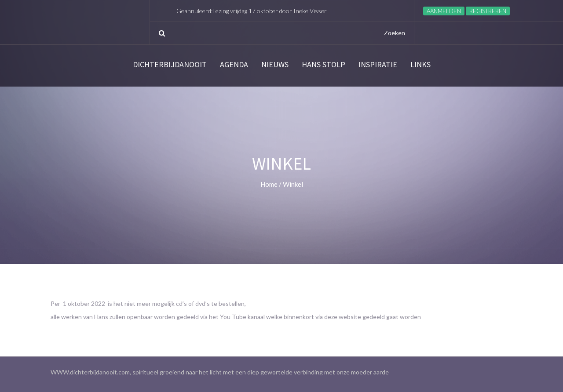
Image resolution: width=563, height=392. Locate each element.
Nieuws (275, 65)
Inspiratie (378, 65)
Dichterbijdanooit (170, 65)
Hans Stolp (324, 65)
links (420, 65)
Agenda (234, 65)
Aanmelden (444, 11)
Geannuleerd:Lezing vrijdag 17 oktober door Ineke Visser (252, 11)
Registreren (488, 11)
